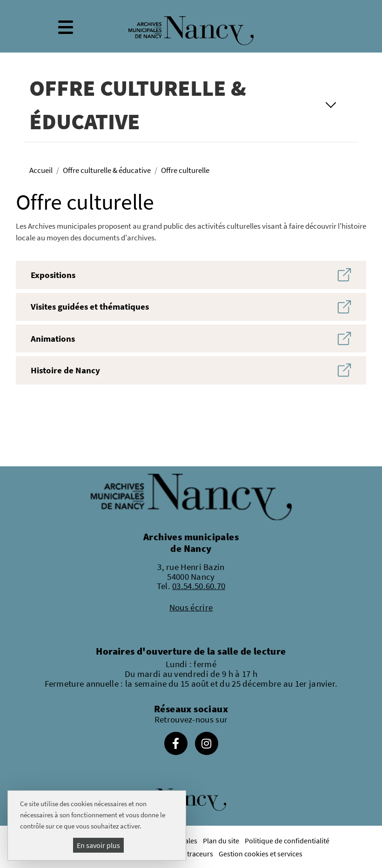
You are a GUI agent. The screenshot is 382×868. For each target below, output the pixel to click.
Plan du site (221, 841)
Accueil (41, 170)
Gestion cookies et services (261, 854)
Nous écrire (191, 607)
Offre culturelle (185, 170)
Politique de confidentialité (287, 841)
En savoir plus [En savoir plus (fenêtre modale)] (98, 845)
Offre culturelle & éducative (107, 170)
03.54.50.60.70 (199, 586)
